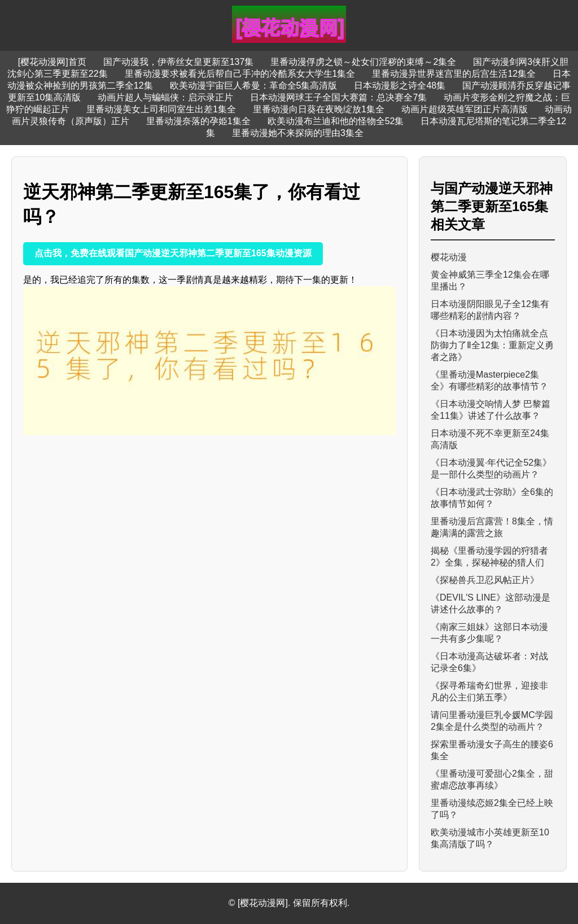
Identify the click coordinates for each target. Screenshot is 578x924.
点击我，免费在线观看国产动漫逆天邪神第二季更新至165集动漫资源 (173, 253)
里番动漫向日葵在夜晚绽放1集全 (319, 109)
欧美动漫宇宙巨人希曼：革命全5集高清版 (254, 86)
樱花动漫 (449, 257)
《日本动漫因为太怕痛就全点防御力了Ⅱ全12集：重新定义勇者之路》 (492, 345)
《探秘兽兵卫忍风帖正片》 (485, 580)
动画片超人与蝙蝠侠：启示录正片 (165, 97)
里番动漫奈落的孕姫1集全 (198, 121)
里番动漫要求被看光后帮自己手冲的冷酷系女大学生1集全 (240, 74)
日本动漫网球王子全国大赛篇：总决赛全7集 (338, 97)
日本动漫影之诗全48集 (400, 86)
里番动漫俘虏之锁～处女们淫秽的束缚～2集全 (363, 62)
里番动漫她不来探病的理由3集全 (298, 133)
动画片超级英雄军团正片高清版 (465, 109)
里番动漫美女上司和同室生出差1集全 (161, 109)
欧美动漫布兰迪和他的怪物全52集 (336, 121)
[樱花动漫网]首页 (52, 62)
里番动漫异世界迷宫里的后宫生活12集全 (454, 74)
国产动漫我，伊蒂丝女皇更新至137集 (179, 62)
